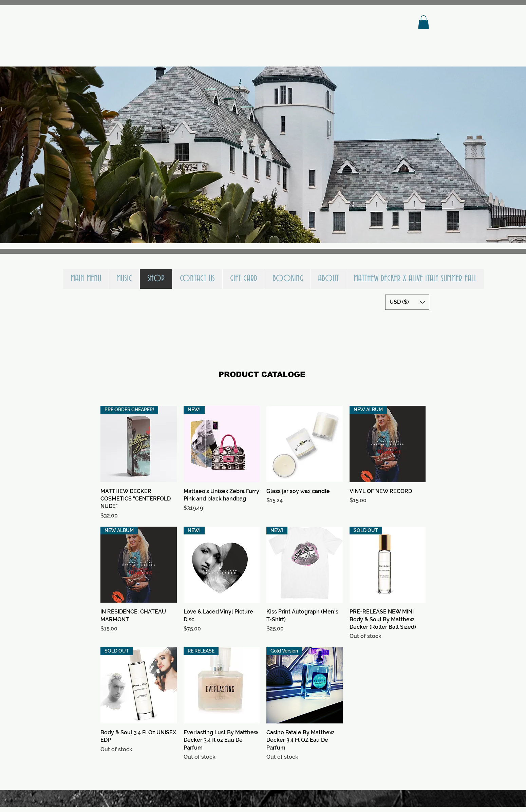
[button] (424, 22)
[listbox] (407, 302)
